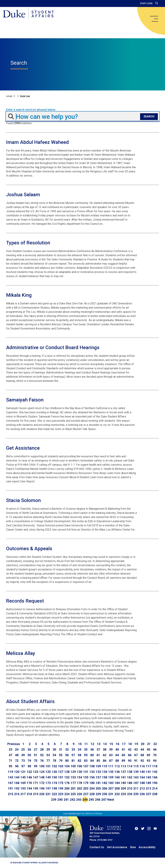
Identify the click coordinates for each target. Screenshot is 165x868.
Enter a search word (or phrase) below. (31, 110)
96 (17, 766)
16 (117, 744)
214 (155, 788)
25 (23, 749)
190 (155, 783)
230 (105, 794)
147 (36, 777)
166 (155, 777)
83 (86, 761)
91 (136, 761)
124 (42, 772)
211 (136, 788)
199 (61, 788)
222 (54, 794)
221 (48, 794)
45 (148, 749)
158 (105, 777)
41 (123, 749)
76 (42, 761)
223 (61, 794)
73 (23, 761)
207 (111, 788)
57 (73, 755)
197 (48, 788)
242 (72, 800)
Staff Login (146, 3)
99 (36, 766)
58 (79, 755)
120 (17, 772)
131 (86, 772)
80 (67, 761)
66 (130, 755)
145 (23, 777)
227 (86, 794)
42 (130, 749)
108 (92, 766)
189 (148, 783)
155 (86, 777)
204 (92, 788)
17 (124, 744)
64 (117, 755)
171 (36, 783)
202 (79, 788)
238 (155, 794)
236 (142, 794)
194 (29, 788)
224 (67, 794)
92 (142, 761)
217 (23, 794)
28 (42, 749)
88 (117, 761)
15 (111, 744)
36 (92, 749)
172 (42, 783)
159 (111, 777)
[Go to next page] (111, 800)
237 (148, 794)
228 (92, 794)
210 (130, 788)
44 (142, 749)
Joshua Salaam (23, 195)
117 (148, 766)
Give (133, 847)
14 (105, 744)
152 (67, 777)
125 (48, 772)
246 (98, 800)
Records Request (25, 601)
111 (111, 766)
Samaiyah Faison (25, 400)
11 (86, 744)
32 (67, 749)
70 (155, 755)
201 (73, 788)
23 (10, 749)
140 (142, 772)
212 (142, 788)
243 (79, 800)
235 (136, 794)
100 (42, 766)
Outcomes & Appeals (29, 549)
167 (10, 783)
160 (117, 777)
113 (123, 766)
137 (123, 772)
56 (67, 755)
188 (142, 783)
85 (98, 761)
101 (48, 766)
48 (17, 755)
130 (79, 772)
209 (123, 788)
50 (29, 755)
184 (117, 783)
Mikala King (19, 295)
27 (36, 749)
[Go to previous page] (14, 744)
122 (29, 772)
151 (61, 777)
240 (60, 800)
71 (10, 761)
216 (17, 794)
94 (155, 761)
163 (136, 777)
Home (9, 96)
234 (130, 794)
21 (149, 744)
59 (86, 755)
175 (61, 783)
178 (79, 783)
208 (117, 788)
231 (111, 794)
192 (17, 788)
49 (23, 755)
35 (86, 749)
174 (54, 783)
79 (61, 761)
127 (61, 772)
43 (136, 749)
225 (73, 794)
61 (98, 755)
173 (48, 783)
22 (155, 744)
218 (29, 794)
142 (155, 772)
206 (105, 788)
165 (148, 777)
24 (17, 749)
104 (67, 766)
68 (142, 755)
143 (10, 777)
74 (29, 761)
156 (92, 777)
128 (67, 772)
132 (92, 772)
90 (130, 761)
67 (136, 755)
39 (111, 749)
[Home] (28, 14)
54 (54, 755)
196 (42, 788)
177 (73, 783)
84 (92, 761)
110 (105, 766)
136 (117, 772)
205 (98, 788)
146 (29, 777)
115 (136, 766)
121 (23, 772)
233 (123, 794)
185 (123, 783)
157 (98, 777)
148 (42, 777)
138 (130, 772)
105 (73, 766)
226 (79, 794)
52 (42, 755)
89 (123, 761)
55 (61, 755)
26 (29, 749)
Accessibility (147, 847)
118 (155, 766)
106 (79, 766)
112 (117, 766)
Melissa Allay (21, 653)
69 (148, 755)
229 (98, 794)
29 (48, 749)
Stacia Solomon (23, 500)
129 (73, 772)
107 (86, 766)
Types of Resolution (28, 243)
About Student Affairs (30, 701)
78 (54, 761)
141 (148, 772)
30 (54, 749)
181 (98, 783)
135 (111, 772)
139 (136, 772)
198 (54, 788)
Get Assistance (23, 448)
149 (48, 777)
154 (79, 777)
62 (105, 755)
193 (23, 788)
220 (42, 794)
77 (48, 761)
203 (86, 788)
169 (23, 783)
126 (54, 772)
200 (67, 788)
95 (10, 766)
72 (17, 761)
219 (36, 794)
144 (17, 777)
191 (10, 788)
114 (130, 766)
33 (73, 749)
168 (17, 783)
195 (36, 788)
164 (142, 777)
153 (73, 777)
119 (10, 772)
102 (54, 766)
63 (111, 755)
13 (99, 744)
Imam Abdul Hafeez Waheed (37, 142)
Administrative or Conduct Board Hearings (53, 347)
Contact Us (97, 847)
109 (98, 766)
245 (91, 800)
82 (79, 761)
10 (80, 744)
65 (123, 755)
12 (92, 744)
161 (123, 777)
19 (136, 744)
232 (117, 794)
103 (61, 766)
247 (104, 800)
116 (142, 766)
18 (130, 744)
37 (98, 749)
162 (130, 777)
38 (105, 749)
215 (10, 794)
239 (54, 800)
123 (36, 772)
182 (105, 783)
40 (117, 749)
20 (143, 744)
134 (105, 772)
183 (111, 783)
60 (92, 755)
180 (92, 783)
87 (111, 761)
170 (29, 783)
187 (136, 783)
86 (105, 761)
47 (10, 755)
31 (61, 749)
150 (54, 777)
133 (98, 772)
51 (36, 755)
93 (148, 761)
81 (73, 761)
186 (130, 783)
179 (86, 783)
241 (66, 800)
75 (36, 761)
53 (48, 755)
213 (148, 788)
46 (155, 749)
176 (67, 783)
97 (23, 766)
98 (29, 766)
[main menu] (154, 19)
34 (79, 749)
